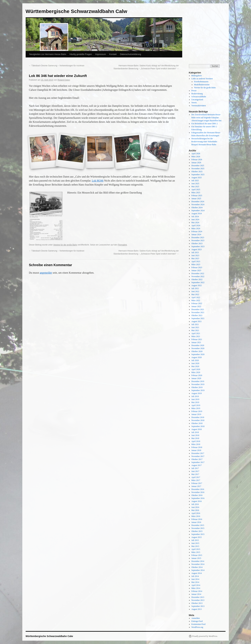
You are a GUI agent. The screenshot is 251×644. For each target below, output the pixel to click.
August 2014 (197, 573)
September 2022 (198, 282)
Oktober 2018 (197, 423)
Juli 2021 (195, 324)
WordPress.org (197, 627)
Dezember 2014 (198, 561)
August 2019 (197, 393)
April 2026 (196, 154)
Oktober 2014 (197, 567)
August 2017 (197, 465)
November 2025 (198, 169)
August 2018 (197, 429)
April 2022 (196, 297)
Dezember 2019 (198, 381)
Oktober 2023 (197, 243)
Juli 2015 (195, 540)
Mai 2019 (195, 402)
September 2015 (198, 534)
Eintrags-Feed (197, 621)
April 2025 (196, 190)
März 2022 (196, 300)
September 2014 (198, 570)
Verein (194, 103)
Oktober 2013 (197, 603)
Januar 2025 (196, 199)
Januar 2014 (196, 594)
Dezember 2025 (198, 166)
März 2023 (196, 264)
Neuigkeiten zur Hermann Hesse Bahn (48, 54)
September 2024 (198, 211)
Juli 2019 (195, 396)
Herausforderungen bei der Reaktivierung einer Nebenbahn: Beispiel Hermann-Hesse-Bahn (204, 142)
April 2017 (196, 477)
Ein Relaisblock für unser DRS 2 (205, 124)
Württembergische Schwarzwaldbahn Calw (76, 11)
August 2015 (197, 537)
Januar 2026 (196, 163)
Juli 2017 (195, 468)
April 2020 (196, 369)
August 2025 (197, 178)
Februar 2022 (197, 303)
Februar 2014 (197, 591)
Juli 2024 (195, 216)
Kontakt (113, 54)
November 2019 (198, 384)
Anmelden (196, 618)
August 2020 (197, 357)
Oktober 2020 (197, 351)
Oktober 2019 (197, 387)
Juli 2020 (195, 360)
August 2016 (197, 501)
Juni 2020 (195, 363)
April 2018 (196, 441)
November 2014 (198, 564)
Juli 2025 (195, 181)
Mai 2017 (195, 474)
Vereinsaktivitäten (199, 106)
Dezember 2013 (198, 597)
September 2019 (198, 390)
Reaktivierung (197, 94)
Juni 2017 (195, 471)
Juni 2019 (195, 399)
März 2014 (196, 588)
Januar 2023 (196, 270)
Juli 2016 (195, 504)
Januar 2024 (196, 234)
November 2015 (198, 528)
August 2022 (197, 285)
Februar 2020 (197, 375)
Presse (194, 91)
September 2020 (198, 354)
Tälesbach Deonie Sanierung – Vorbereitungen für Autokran (57, 66)
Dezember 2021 (198, 309)
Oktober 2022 (197, 279)
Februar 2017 (197, 483)
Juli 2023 (195, 252)
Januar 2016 (196, 522)
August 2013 (197, 609)
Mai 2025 (195, 187)
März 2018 (196, 444)
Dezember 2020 (198, 345)
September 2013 (198, 606)
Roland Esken (64, 80)
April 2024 (196, 225)
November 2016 (198, 492)
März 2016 (196, 516)
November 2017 (198, 456)
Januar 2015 (196, 558)
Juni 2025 (195, 184)
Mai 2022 (195, 294)
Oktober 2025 (197, 172)
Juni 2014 (195, 579)
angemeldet (46, 273)
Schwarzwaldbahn (199, 97)
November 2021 (198, 312)
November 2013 (198, 600)
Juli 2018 (195, 432)
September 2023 (198, 246)
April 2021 (196, 333)
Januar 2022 (196, 306)
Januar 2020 (196, 378)
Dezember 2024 (198, 202)
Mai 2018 (195, 438)
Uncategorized (197, 100)
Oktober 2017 (197, 459)
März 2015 (196, 552)
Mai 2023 (195, 258)
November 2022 (198, 276)
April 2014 (196, 585)
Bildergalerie (197, 76)
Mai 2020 (195, 366)
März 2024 (196, 228)
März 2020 (196, 372)
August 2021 (197, 321)
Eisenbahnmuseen (201, 82)
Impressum (101, 54)
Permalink (122, 245)
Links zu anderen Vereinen (202, 79)
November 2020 (198, 348)
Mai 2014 (195, 582)
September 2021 (198, 318)
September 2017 (198, 462)
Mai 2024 (195, 222)
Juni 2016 (195, 507)
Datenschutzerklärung (130, 54)
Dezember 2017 (198, 453)
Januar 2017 (196, 486)
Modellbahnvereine (202, 85)
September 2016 (198, 498)
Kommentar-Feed (198, 624)
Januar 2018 (196, 450)
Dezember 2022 (198, 273)
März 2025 (196, 193)
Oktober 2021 (197, 315)
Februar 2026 (197, 160)
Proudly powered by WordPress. (205, 636)
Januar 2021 (196, 342)
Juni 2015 (195, 543)
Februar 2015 (197, 555)
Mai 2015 (195, 546)
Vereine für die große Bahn (65, 245)
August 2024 (197, 214)
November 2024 (198, 205)
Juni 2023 (195, 255)
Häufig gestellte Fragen (81, 54)
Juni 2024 (195, 219)
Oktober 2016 (197, 495)
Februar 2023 (197, 267)
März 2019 (196, 408)
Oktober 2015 (197, 531)
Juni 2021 (195, 327)
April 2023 (196, 261)
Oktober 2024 (197, 208)
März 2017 (196, 480)
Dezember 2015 (198, 525)
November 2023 (198, 240)
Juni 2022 (195, 291)
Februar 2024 (197, 231)
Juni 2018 (195, 435)
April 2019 (196, 405)
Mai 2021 (195, 330)
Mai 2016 (195, 510)
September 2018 (198, 426)
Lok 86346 (98, 181)
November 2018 (198, 420)
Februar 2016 (197, 519)
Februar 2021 (197, 339)
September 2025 (198, 175)
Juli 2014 (195, 576)
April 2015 (196, 549)
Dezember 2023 (198, 237)
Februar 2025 (197, 196)
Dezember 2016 (198, 489)
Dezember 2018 (198, 417)
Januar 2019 (196, 414)
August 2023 (197, 249)
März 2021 (196, 336)
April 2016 (196, 513)
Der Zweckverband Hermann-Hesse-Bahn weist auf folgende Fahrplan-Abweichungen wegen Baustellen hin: (207, 118)
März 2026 (196, 157)
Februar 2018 (197, 447)
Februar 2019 (197, 411)
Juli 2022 (195, 288)
